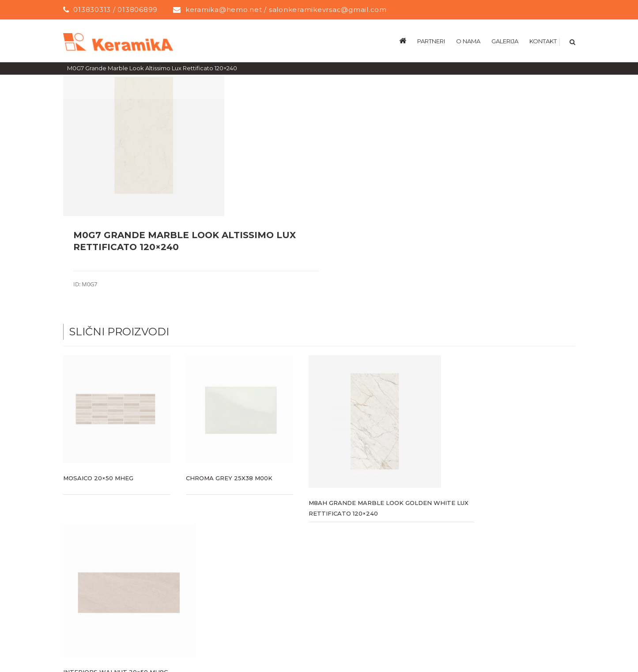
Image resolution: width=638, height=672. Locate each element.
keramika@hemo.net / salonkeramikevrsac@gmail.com (286, 9)
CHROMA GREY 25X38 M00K (229, 478)
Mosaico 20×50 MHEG (98, 478)
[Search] (572, 41)
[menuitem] (408, 41)
